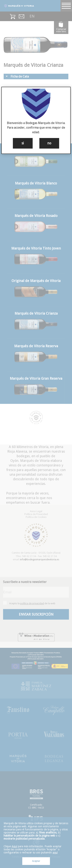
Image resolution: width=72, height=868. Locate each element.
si (23, 143)
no (49, 143)
